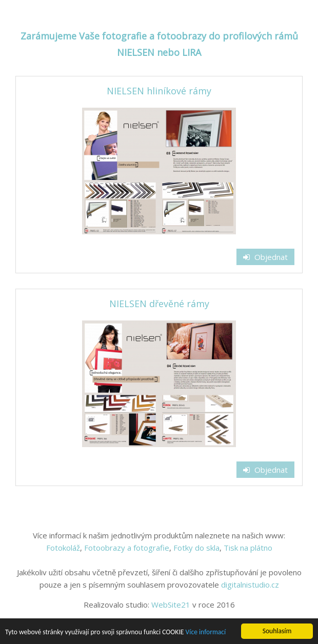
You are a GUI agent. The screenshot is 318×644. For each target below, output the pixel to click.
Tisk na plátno (248, 548)
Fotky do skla (196, 548)
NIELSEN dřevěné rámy (159, 304)
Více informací (206, 633)
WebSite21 (171, 605)
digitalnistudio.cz (250, 585)
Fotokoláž (63, 548)
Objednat (265, 257)
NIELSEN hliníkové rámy (159, 91)
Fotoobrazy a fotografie (127, 548)
